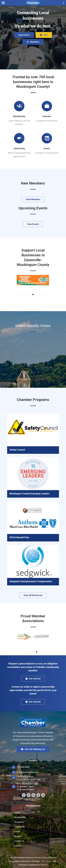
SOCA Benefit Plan (19, 537)
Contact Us (19, 841)
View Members (33, 199)
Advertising (19, 148)
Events (47, 148)
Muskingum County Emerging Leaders (29, 494)
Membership (19, 116)
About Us (18, 836)
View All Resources (33, 595)
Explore (17, 846)
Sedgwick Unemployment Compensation (31, 581)
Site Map (35, 861)
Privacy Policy (41, 858)
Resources (19, 822)
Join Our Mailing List (33, 749)
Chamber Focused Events (47, 153)
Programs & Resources (47, 121)
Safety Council (17, 450)
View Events (33, 224)
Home (17, 813)
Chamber (47, 116)
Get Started (33, 679)
